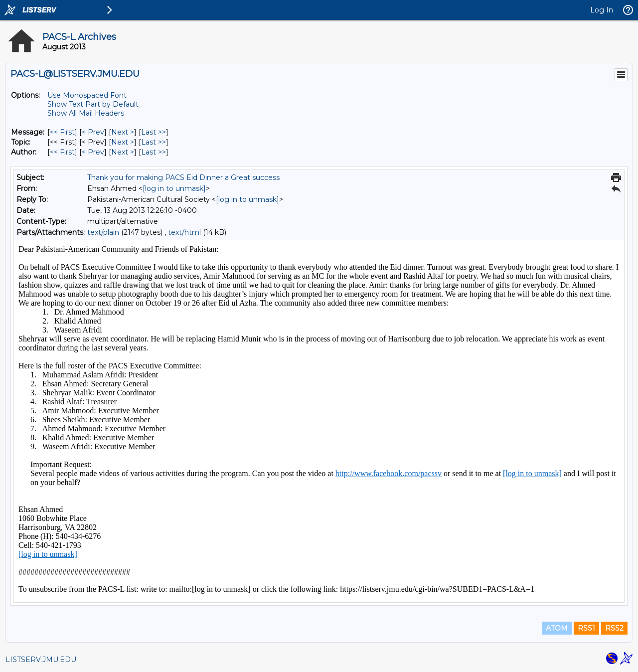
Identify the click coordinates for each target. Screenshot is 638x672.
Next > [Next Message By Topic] (123, 142)
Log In (602, 10)
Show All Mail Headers (86, 113)
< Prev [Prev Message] (93, 132)
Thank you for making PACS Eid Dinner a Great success (183, 177)
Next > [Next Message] (123, 132)
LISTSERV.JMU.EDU (41, 660)
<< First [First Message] (62, 132)
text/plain (103, 232)
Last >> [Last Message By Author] (154, 152)
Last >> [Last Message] (154, 132)
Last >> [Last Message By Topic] (154, 142)
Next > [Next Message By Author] (123, 152)
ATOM (557, 628)
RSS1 (586, 628)
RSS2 (614, 628)
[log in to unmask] (174, 188)
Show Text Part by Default (93, 104)
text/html (184, 232)
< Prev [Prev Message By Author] (93, 152)
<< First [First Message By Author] (62, 152)
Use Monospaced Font (87, 95)
